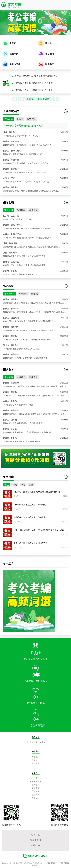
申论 (23, 486)
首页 (36, 778)
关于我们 (36, 798)
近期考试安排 (36, 782)
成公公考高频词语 (36, 31)
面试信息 (21, 379)
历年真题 (33, 379)
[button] (5, 22)
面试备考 (36, 791)
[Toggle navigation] (68, 5)
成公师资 (36, 795)
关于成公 (36, 757)
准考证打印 (10, 295)
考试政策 (33, 212)
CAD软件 (36, 845)
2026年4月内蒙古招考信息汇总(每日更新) (34, 90)
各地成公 (36, 760)
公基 (31, 486)
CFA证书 (35, 835)
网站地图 (36, 763)
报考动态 (36, 785)
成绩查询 (23, 295)
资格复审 (9, 379)
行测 (15, 486)
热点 (7, 486)
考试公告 (9, 120)
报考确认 (31, 120)
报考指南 (21, 212)
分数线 (35, 295)
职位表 (20, 120)
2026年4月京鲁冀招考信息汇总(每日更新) (34, 83)
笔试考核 (36, 788)
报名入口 (9, 212)
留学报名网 (36, 840)
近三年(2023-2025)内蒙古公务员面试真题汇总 (36, 76)
